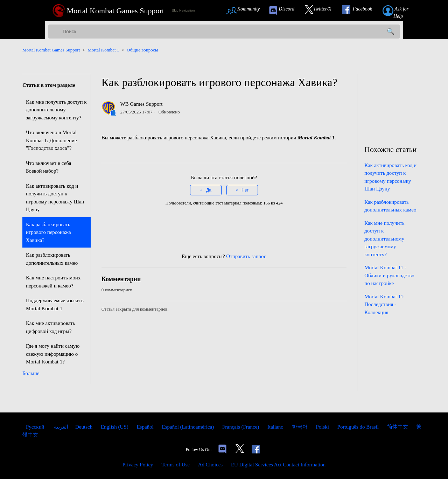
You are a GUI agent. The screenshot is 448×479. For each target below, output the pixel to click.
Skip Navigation (183, 11)
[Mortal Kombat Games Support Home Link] (108, 11)
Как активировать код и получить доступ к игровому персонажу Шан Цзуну (55, 198)
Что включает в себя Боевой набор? (49, 167)
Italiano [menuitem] (276, 427)
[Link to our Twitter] (322, 11)
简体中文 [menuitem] (398, 427)
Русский (36, 427)
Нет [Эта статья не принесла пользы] (245, 190)
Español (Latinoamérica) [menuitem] (188, 427)
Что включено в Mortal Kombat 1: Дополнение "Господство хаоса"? (51, 140)
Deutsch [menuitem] (85, 427)
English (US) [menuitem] (115, 427)
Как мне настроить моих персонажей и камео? (53, 282)
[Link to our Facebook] (360, 11)
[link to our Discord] (285, 11)
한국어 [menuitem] (300, 427)
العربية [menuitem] (60, 427)
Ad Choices (210, 465)
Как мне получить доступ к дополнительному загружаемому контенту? (56, 110)
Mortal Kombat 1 (103, 50)
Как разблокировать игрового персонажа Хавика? (48, 232)
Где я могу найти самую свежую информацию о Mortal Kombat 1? (53, 354)
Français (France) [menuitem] (241, 427)
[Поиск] (224, 32)
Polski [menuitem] (323, 427)
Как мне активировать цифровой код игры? (50, 327)
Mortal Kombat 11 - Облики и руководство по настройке (389, 275)
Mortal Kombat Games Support (51, 50)
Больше (31, 373)
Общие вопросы (142, 50)
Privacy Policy (138, 465)
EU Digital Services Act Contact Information (278, 465)
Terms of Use (176, 465)
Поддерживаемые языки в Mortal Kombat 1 (55, 304)
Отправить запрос (246, 256)
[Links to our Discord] (222, 450)
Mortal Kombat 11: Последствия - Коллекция (384, 304)
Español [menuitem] (146, 427)
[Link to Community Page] (246, 11)
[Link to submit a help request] (403, 11)
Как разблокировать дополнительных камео (52, 259)
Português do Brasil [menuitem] (359, 427)
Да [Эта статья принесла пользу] (209, 190)
